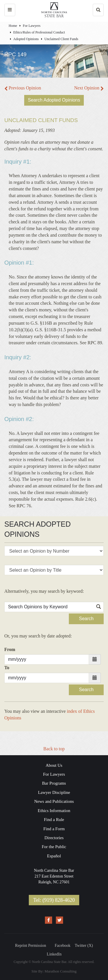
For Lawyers (32, 26)
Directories (54, 838)
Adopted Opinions (26, 39)
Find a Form (54, 829)
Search (86, 619)
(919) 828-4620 (58, 900)
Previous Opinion (23, 88)
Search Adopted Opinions (54, 100)
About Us (54, 765)
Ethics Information (54, 811)
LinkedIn (54, 954)
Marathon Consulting (61, 971)
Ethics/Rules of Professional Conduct (39, 32)
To (7, 668)
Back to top (54, 749)
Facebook (62, 946)
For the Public (54, 847)
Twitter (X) (84, 946)
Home (13, 26)
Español (54, 856)
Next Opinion (89, 88)
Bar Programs (54, 783)
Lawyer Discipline (54, 792)
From (10, 649)
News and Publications (54, 801)
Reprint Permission (31, 946)
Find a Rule (54, 820)
